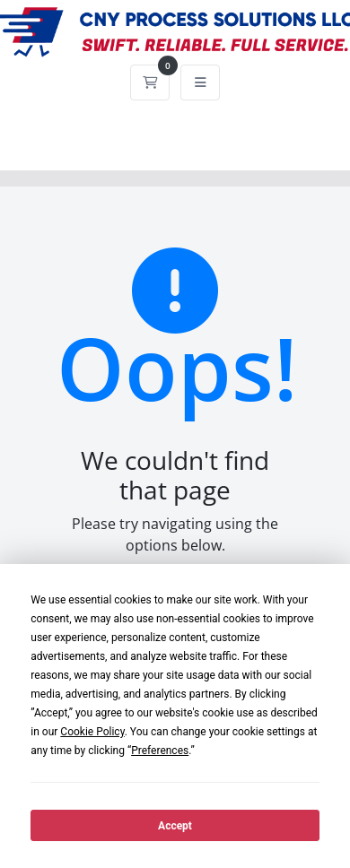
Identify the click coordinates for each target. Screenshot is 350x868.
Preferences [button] (160, 751)
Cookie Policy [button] (92, 732)
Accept (175, 826)
